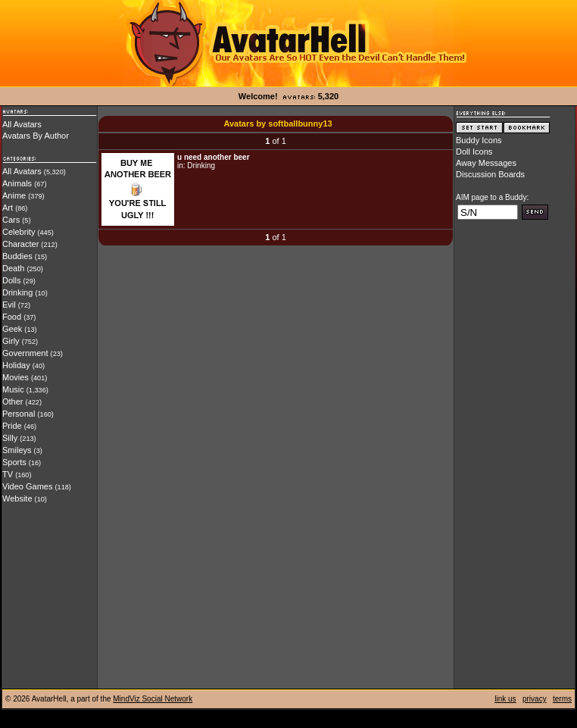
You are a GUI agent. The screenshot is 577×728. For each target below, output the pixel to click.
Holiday (16, 365)
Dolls (11, 280)
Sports (14, 462)
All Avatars (22, 124)
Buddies (17, 256)
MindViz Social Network (153, 699)
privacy (535, 699)
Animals (17, 183)
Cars (11, 220)
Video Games (27, 486)
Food (12, 317)
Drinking (17, 292)
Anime (14, 195)
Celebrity (19, 232)
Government (25, 353)
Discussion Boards (490, 174)
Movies (16, 377)
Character (20, 244)
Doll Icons (474, 152)
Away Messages (486, 163)
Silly (10, 438)
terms (562, 699)
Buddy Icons (479, 140)
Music (13, 389)
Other (13, 401)
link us (505, 699)
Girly (11, 341)
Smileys (17, 450)
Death (13, 268)
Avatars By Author (36, 136)
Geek (12, 329)
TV (8, 474)
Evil (9, 305)
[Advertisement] (515, 460)
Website (17, 498)
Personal (19, 414)
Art (8, 208)
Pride (12, 426)
